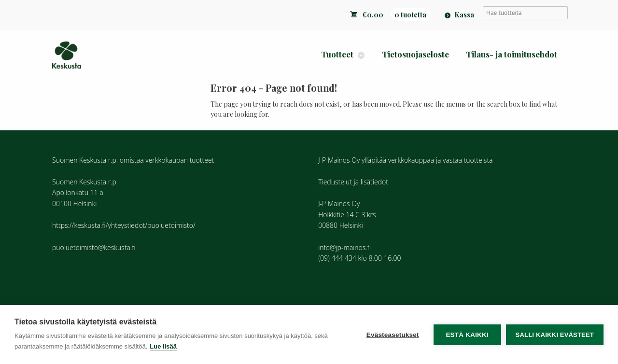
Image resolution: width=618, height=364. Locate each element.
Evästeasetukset (393, 335)
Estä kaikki (467, 335)
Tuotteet (337, 54)
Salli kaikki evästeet (555, 335)
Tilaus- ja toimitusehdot (512, 54)
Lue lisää (163, 346)
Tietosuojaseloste (415, 54)
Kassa (464, 14)
